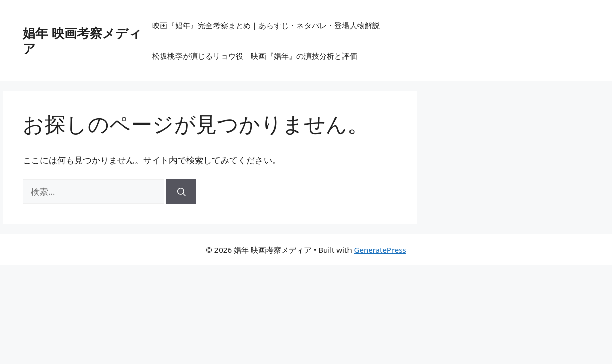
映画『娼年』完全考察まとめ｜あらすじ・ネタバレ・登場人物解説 (266, 25)
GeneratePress (380, 250)
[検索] (181, 192)
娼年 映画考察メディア (82, 40)
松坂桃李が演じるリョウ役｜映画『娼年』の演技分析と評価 (255, 56)
